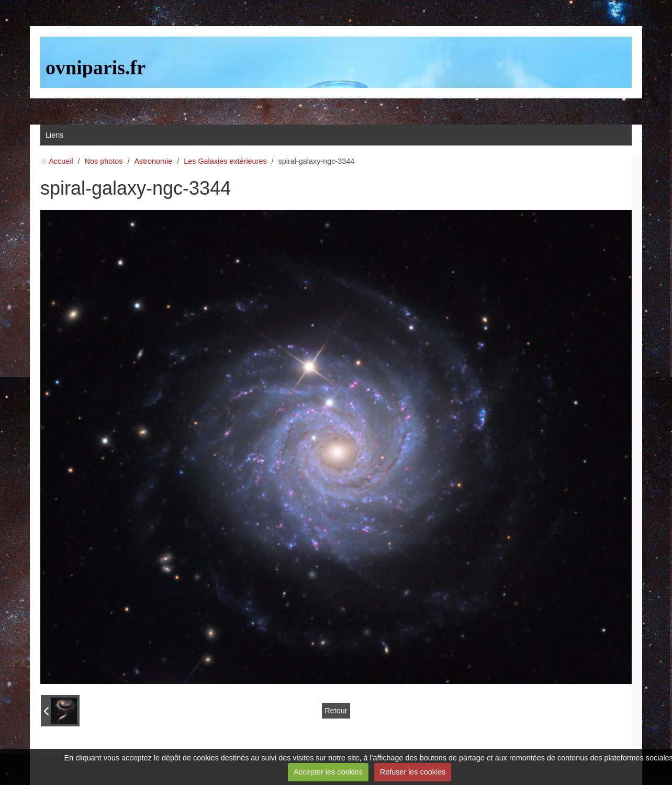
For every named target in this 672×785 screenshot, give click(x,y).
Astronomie (153, 161)
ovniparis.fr (96, 68)
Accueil (61, 161)
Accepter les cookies (328, 772)
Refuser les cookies (413, 772)
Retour (336, 711)
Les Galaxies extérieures (225, 161)
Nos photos (104, 161)
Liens (54, 135)
